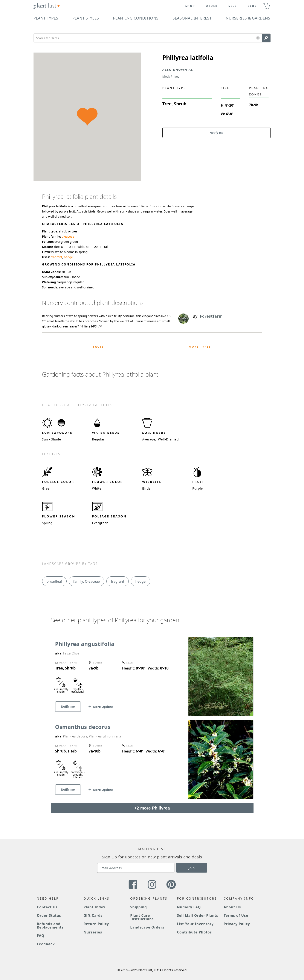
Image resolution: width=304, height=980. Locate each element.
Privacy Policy (237, 924)
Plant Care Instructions (142, 917)
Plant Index (95, 907)
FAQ (41, 936)
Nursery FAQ (189, 907)
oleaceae (68, 236)
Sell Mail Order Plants (198, 915)
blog (252, 6)
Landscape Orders (147, 927)
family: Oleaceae (87, 581)
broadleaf (54, 581)
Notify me (217, 133)
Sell (233, 6)
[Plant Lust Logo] (47, 6)
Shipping (138, 907)
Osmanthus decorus (83, 727)
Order (212, 6)
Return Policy (96, 924)
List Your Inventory (195, 924)
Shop (190, 6)
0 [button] (267, 4)
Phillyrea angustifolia (85, 644)
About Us (232, 907)
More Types (200, 347)
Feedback (46, 944)
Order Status (49, 915)
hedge (68, 257)
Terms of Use (236, 915)
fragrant (57, 257)
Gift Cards (93, 915)
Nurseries (93, 932)
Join (192, 868)
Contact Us (47, 907)
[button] (258, 38)
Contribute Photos (194, 932)
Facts (99, 347)
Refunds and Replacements (50, 926)
